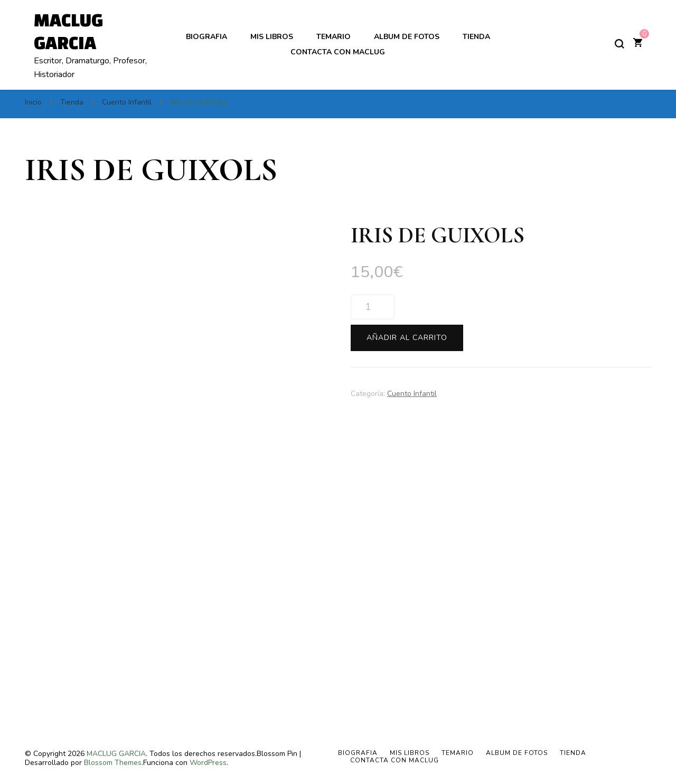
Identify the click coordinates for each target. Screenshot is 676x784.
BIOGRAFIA (206, 37)
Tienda (476, 37)
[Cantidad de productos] (373, 307)
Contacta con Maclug (338, 52)
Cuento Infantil (412, 394)
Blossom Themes (113, 763)
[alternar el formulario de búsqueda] (619, 44)
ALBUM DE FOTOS (407, 37)
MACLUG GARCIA (116, 754)
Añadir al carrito (407, 338)
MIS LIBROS (272, 37)
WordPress (208, 763)
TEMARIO (334, 37)
